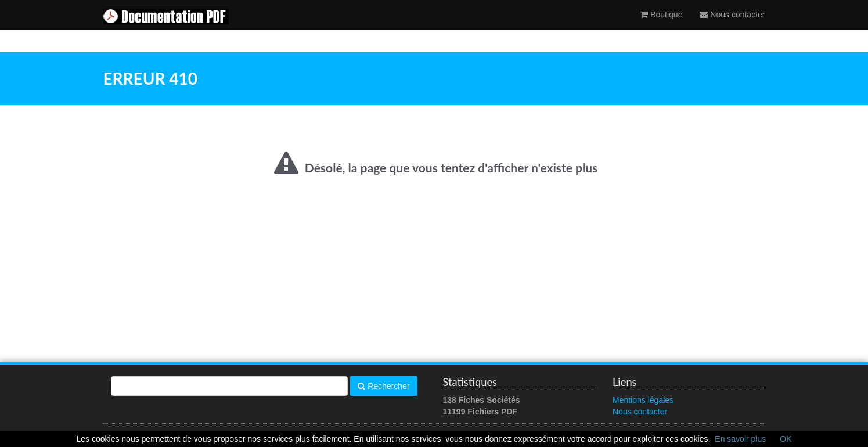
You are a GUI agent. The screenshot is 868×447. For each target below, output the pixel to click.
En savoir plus (740, 439)
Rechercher (383, 386)
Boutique (661, 26)
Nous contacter (732, 26)
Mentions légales (643, 400)
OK (786, 439)
